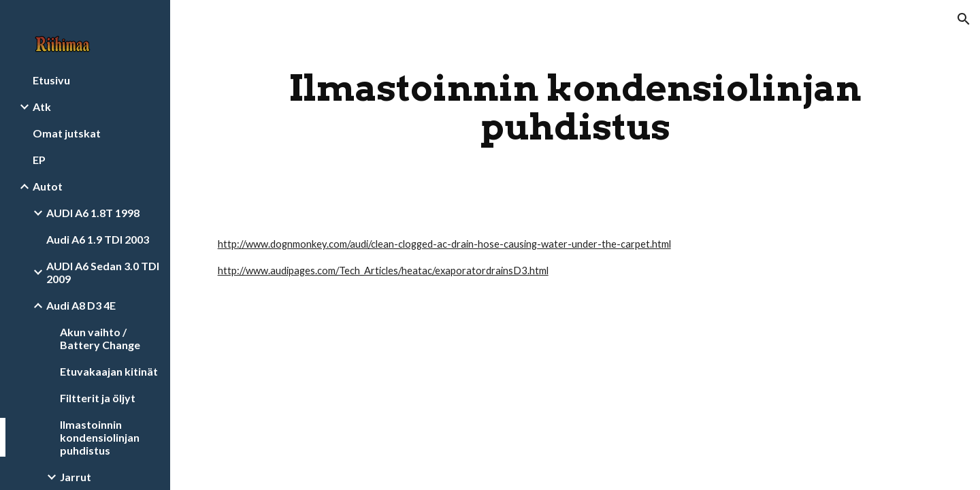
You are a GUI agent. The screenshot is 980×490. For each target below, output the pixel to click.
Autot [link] (48, 186)
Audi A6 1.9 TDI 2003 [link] (98, 239)
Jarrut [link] (76, 477)
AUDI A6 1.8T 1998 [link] (93, 213)
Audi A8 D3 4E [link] (81, 305)
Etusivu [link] (51, 80)
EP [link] (39, 160)
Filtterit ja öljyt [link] (98, 398)
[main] (575, 107)
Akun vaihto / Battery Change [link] (100, 338)
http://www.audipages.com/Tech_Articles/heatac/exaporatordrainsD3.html (383, 271)
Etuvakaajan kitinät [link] (109, 371)
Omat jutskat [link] (67, 133)
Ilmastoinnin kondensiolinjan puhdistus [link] (100, 437)
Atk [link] (42, 107)
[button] (964, 19)
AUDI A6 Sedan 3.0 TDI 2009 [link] (103, 272)
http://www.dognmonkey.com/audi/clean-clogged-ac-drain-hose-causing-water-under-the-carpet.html (444, 244)
